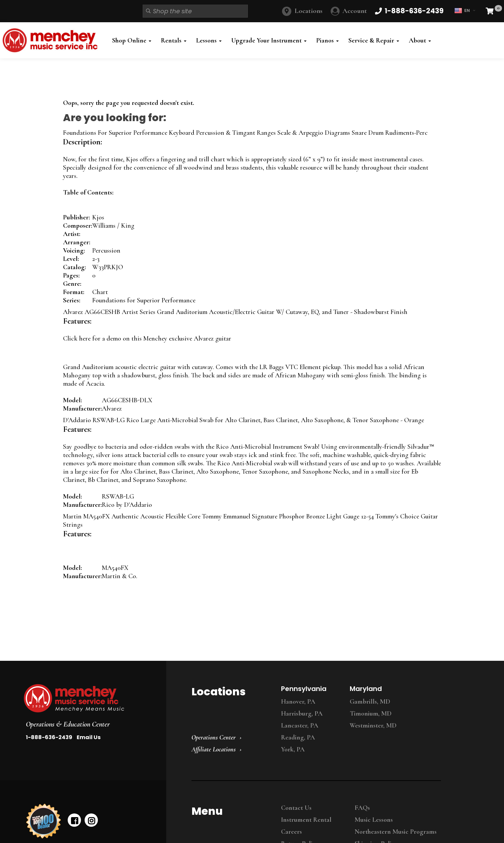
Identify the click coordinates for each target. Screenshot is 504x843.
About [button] (420, 40)
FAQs (362, 808)
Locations (309, 11)
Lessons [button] (209, 40)
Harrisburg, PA (302, 714)
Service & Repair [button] (374, 40)
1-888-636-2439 (49, 737)
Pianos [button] (327, 40)
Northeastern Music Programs (396, 832)
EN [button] (465, 11)
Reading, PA (298, 737)
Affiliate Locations (214, 749)
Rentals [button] (174, 40)
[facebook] (74, 820)
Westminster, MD (373, 726)
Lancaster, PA (300, 726)
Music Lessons (374, 820)
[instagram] (91, 820)
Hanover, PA (298, 702)
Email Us (89, 737)
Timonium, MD (371, 714)
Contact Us (296, 808)
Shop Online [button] (132, 40)
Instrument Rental (306, 820)
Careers (291, 832)
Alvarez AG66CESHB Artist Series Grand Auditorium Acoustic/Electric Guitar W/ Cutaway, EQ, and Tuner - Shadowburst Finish (235, 312)
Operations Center (214, 737)
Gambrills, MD (370, 702)
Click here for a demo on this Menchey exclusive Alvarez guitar (147, 339)
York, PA (293, 749)
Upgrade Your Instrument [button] (269, 40)
